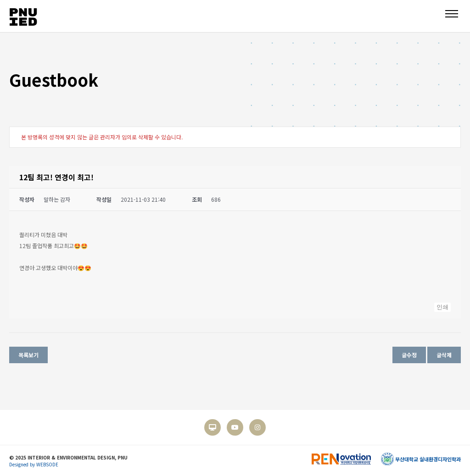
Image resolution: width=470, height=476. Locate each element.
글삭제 (444, 355)
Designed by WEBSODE (34, 464)
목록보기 (28, 355)
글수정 (409, 355)
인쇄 (442, 307)
